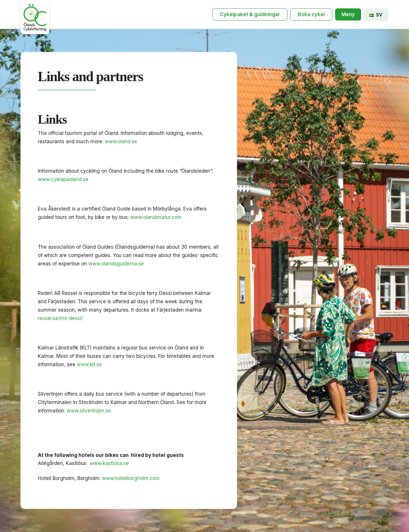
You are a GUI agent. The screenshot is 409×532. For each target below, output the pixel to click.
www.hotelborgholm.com (131, 478)
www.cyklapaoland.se (63, 179)
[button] (348, 15)
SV (376, 15)
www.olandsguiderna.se (116, 264)
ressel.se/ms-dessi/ (60, 318)
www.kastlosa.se (109, 463)
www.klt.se (89, 364)
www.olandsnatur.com (156, 217)
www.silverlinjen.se (89, 411)
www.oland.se (121, 142)
